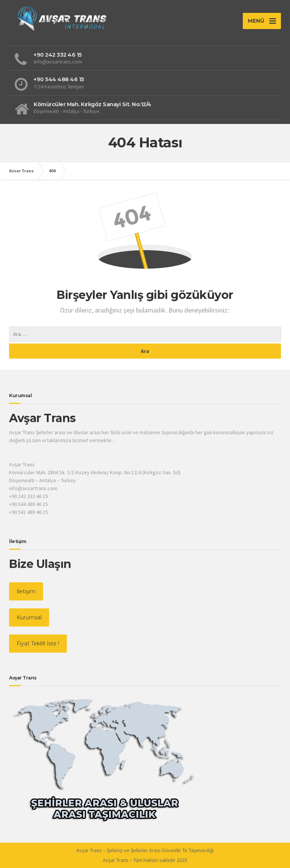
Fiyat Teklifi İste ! (38, 644)
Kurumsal (29, 617)
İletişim (26, 591)
